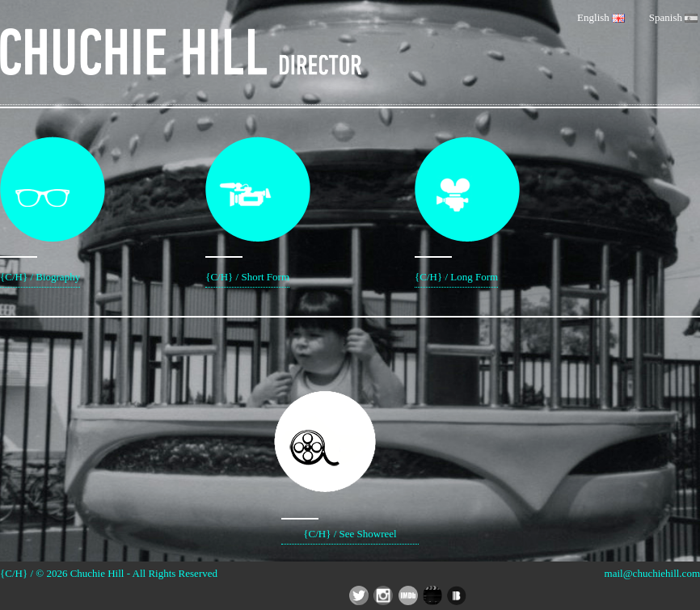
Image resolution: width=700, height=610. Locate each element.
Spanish (673, 17)
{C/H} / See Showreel (350, 444)
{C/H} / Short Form (247, 210)
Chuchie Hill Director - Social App (432, 595)
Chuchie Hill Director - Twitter (359, 595)
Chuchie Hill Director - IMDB (408, 595)
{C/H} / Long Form (456, 210)
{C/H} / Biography (40, 210)
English (601, 17)
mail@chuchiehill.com (652, 573)
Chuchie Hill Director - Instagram (383, 595)
